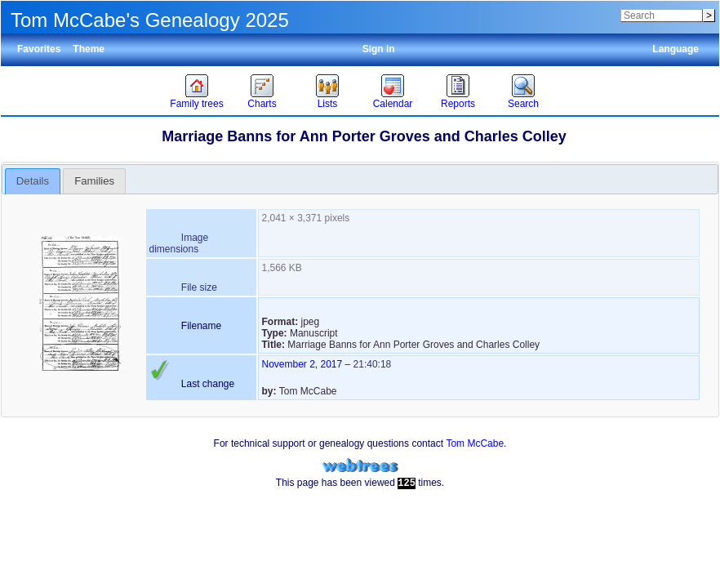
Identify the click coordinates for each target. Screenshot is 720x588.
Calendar (393, 104)
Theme (89, 49)
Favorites (39, 49)
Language (676, 49)
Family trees (196, 104)
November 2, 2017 (302, 364)
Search (523, 104)
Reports (458, 104)
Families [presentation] (94, 181)
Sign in (379, 49)
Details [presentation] (33, 181)
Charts (262, 104)
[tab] (33, 181)
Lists (328, 104)
